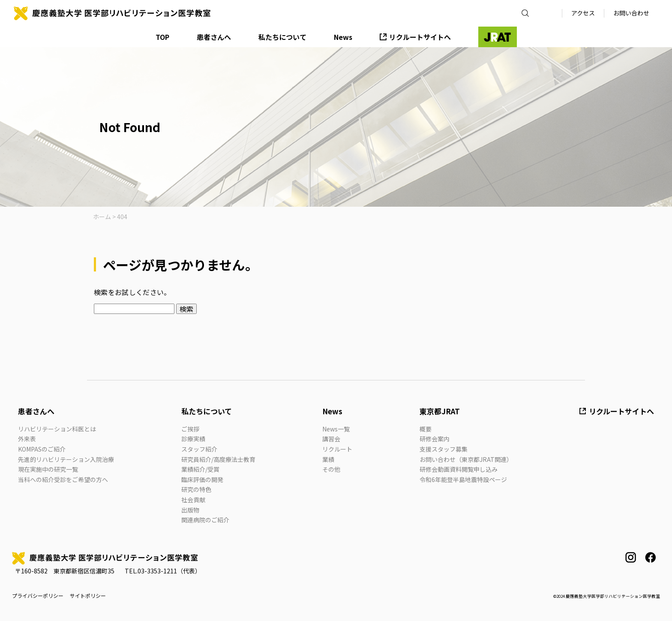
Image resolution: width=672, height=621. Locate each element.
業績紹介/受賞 (200, 469)
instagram (631, 557)
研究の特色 (196, 489)
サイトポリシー (88, 596)
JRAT (498, 37)
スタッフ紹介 (199, 449)
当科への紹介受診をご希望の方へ (63, 479)
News (343, 37)
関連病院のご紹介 (205, 520)
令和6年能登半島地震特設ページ (463, 479)
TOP (162, 37)
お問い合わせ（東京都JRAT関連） (466, 459)
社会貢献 (193, 500)
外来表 (27, 439)
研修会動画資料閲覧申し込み (459, 469)
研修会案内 (435, 439)
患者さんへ (214, 37)
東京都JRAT (440, 411)
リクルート (337, 449)
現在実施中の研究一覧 (48, 469)
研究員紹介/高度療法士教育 (218, 459)
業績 (328, 459)
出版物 (190, 510)
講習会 (331, 439)
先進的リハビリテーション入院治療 (66, 459)
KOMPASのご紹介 (42, 449)
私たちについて (282, 37)
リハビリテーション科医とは (57, 429)
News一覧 (336, 429)
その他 (331, 469)
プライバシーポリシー (38, 596)
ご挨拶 (190, 429)
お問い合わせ (631, 13)
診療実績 (193, 439)
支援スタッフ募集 (444, 449)
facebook (650, 557)
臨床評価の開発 (202, 479)
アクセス (583, 13)
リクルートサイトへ (420, 37)
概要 (426, 429)
